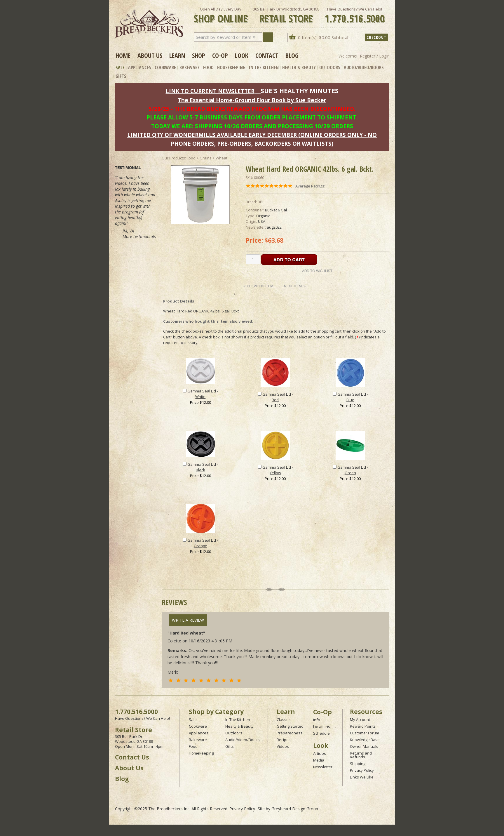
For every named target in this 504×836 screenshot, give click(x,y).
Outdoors (330, 67)
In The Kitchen (264, 67)
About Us (150, 55)
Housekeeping (231, 67)
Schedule (321, 733)
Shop (199, 55)
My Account (360, 719)
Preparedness (290, 733)
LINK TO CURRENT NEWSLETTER (210, 91)
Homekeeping (201, 753)
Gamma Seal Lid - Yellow (278, 470)
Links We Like (362, 777)
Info (317, 720)
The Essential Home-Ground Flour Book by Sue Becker (252, 100)
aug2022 (274, 227)
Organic (263, 216)
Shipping (358, 764)
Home (123, 55)
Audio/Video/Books (364, 67)
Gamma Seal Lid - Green (353, 470)
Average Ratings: (310, 186)
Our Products (173, 158)
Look (242, 55)
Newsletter (323, 767)
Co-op (220, 55)
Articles (320, 753)
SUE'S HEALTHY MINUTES (300, 91)
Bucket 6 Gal (276, 210)
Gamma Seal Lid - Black (203, 467)
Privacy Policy (362, 770)
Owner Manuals (364, 746)
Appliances (140, 67)
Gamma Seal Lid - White (203, 394)
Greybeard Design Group (295, 809)
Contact (267, 55)
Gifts (121, 76)
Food (208, 67)
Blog (292, 55)
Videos (283, 746)
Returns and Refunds (361, 755)
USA (262, 221)
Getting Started (290, 726)
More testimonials (139, 236)
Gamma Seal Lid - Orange (203, 543)
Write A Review (188, 620)
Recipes (284, 740)
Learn (177, 55)
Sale (120, 67)
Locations (322, 726)
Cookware (165, 67)
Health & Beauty (299, 67)
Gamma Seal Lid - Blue (353, 397)
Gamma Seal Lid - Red (278, 397)
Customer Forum (365, 733)
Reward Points (363, 726)
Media (319, 760)
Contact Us (132, 757)
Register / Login (375, 56)
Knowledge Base (365, 740)
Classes (284, 719)
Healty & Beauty (239, 726)
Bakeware (190, 67)
